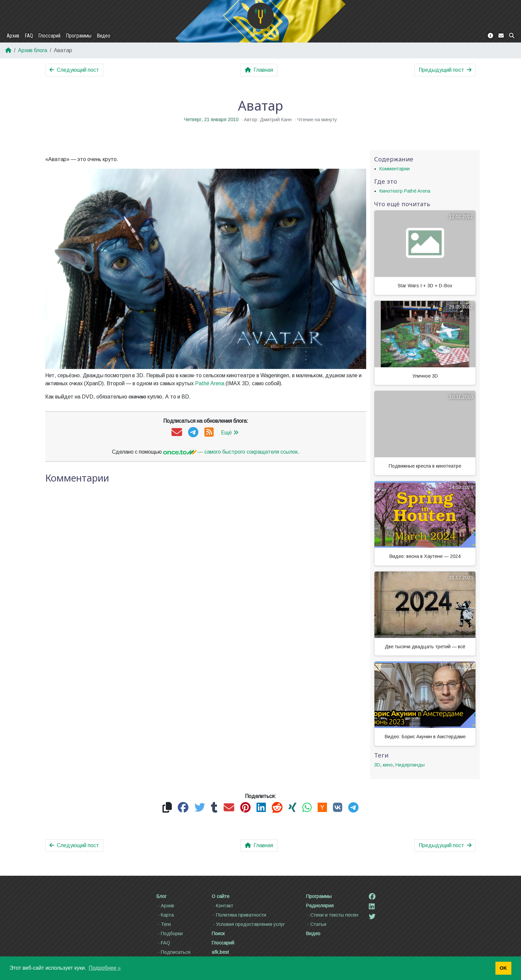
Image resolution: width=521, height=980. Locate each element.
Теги (164, 924)
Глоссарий (49, 36)
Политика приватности (239, 915)
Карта (165, 915)
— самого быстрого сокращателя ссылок (230, 452)
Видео (104, 36)
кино (388, 765)
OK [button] (503, 968)
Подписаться (173, 952)
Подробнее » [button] (105, 968)
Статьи (316, 924)
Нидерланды (410, 765)
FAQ (29, 36)
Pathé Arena (210, 383)
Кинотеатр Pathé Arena (405, 191)
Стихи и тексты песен (332, 915)
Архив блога (33, 50)
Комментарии (395, 169)
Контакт (222, 906)
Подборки (170, 934)
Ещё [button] (230, 433)
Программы (79, 36)
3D (377, 765)
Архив (13, 36)
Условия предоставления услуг (248, 924)
